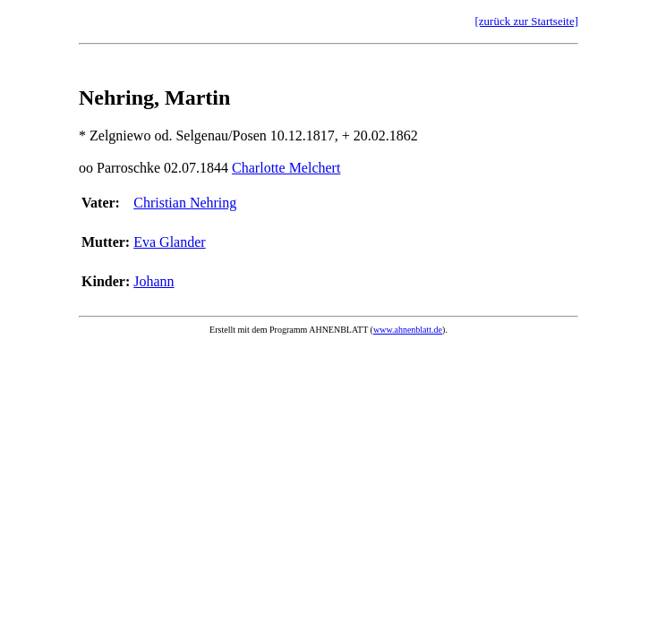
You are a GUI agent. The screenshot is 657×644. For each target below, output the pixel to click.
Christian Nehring (185, 203)
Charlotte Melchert (286, 168)
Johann (154, 281)
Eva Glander (169, 242)
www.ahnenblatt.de (408, 330)
